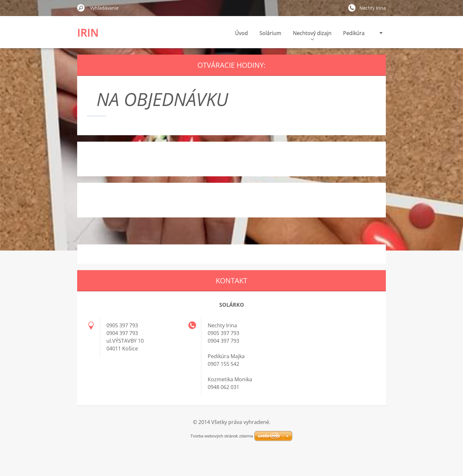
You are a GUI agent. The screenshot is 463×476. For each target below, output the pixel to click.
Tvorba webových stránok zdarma (232, 436)
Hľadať (81, 8)
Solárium (237, 33)
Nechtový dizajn (278, 35)
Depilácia (354, 33)
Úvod (208, 33)
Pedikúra (320, 33)
